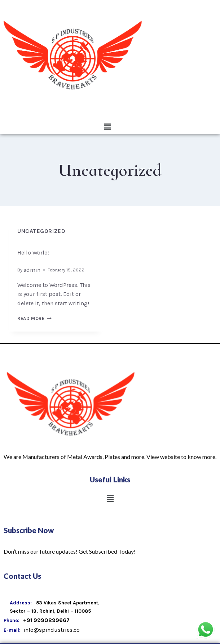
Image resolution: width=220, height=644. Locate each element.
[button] (107, 127)
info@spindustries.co (51, 630)
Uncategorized (41, 231)
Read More (34, 318)
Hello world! (33, 253)
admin (32, 270)
